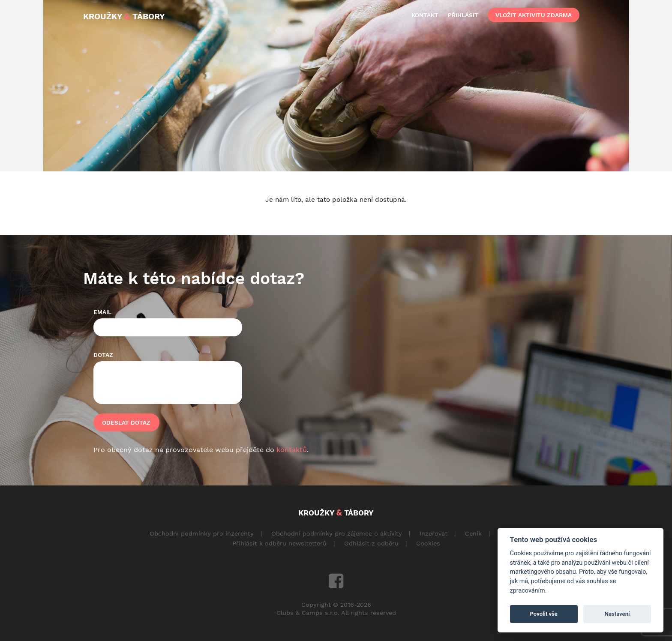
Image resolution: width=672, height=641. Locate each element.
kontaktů (292, 450)
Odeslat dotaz (126, 422)
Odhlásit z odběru (371, 543)
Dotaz (103, 355)
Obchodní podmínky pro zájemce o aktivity (337, 533)
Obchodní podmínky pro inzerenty (202, 533)
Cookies (428, 543)
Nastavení (617, 614)
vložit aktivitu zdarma (534, 15)
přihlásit (463, 15)
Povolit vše (544, 614)
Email (102, 312)
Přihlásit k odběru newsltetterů (279, 543)
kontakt (425, 15)
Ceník (473, 533)
